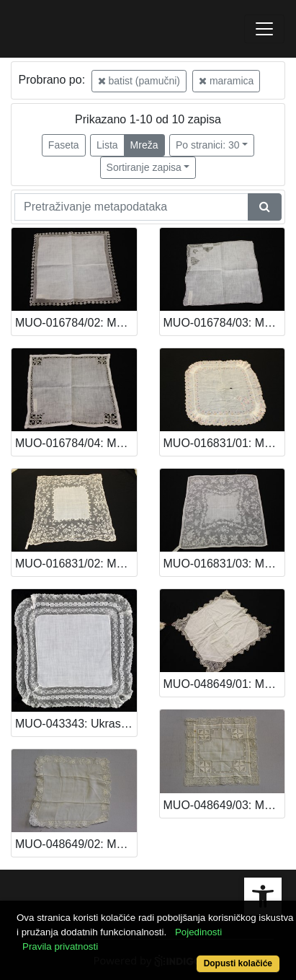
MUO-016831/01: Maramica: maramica (224, 443)
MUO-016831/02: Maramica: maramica (76, 564)
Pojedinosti (198, 932)
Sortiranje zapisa (144, 167)
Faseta (64, 145)
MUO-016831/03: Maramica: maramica (224, 564)
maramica (226, 81)
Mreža (144, 145)
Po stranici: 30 (208, 145)
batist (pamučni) (139, 81)
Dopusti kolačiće (238, 963)
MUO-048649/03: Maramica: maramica (224, 805)
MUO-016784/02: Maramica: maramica (76, 323)
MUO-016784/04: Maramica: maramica (76, 443)
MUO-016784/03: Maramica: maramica (224, 323)
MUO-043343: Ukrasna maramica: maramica (76, 724)
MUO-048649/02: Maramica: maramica (76, 844)
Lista (107, 145)
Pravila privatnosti (60, 946)
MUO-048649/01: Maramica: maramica (224, 684)
